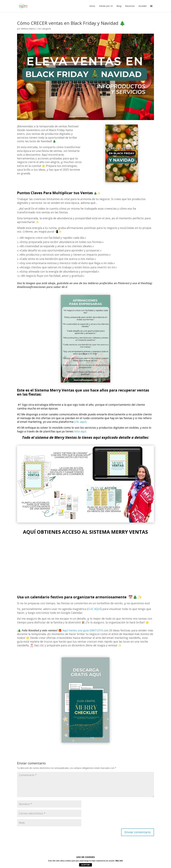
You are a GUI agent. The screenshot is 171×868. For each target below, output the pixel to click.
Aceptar (85, 865)
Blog (119, 6)
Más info (119, 861)
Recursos (130, 6)
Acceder (143, 6)
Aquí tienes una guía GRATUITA (83, 630)
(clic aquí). (81, 422)
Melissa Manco (28, 29)
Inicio (92, 6)
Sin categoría (45, 29)
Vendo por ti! (106, 6)
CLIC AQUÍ (94, 609)
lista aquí (80, 431)
